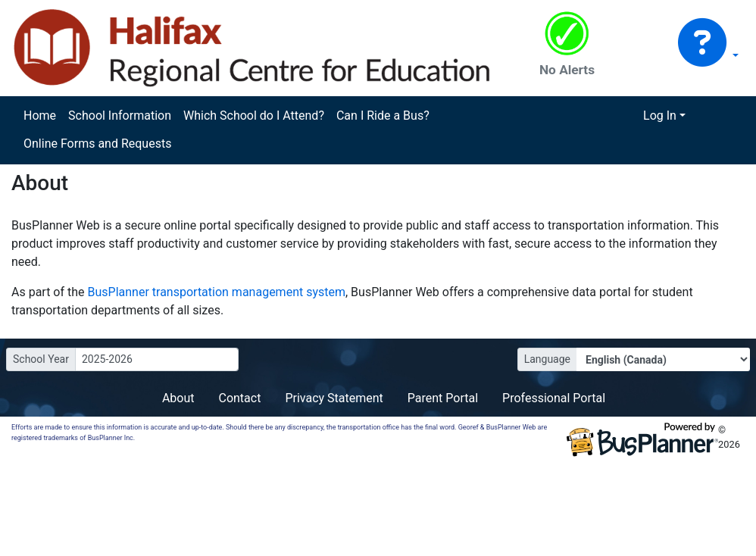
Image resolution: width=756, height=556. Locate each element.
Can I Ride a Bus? (383, 116)
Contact (239, 398)
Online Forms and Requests (97, 144)
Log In (660, 116)
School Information (120, 116)
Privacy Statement (334, 398)
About (178, 398)
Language (547, 359)
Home (40, 116)
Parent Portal (443, 398)
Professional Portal (554, 398)
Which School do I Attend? (254, 116)
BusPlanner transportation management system (217, 292)
